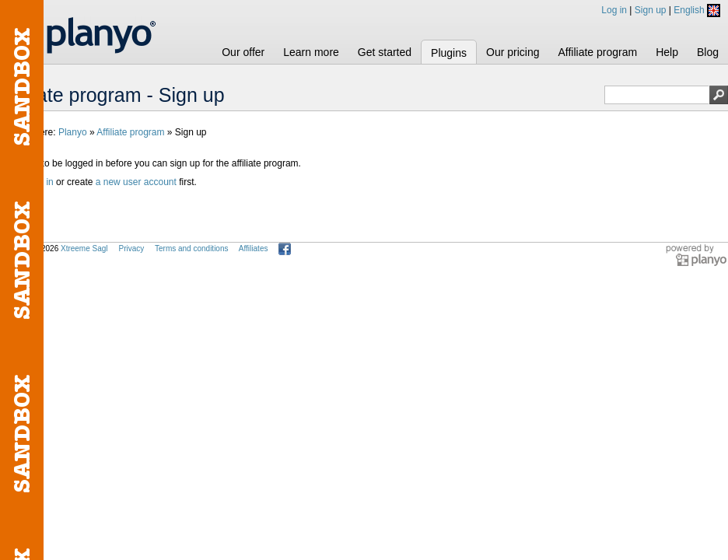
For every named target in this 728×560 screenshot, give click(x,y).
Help (667, 52)
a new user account (136, 182)
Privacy (131, 248)
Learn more (311, 52)
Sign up (651, 10)
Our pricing (513, 52)
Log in (614, 10)
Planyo (73, 132)
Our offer (243, 52)
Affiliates (254, 248)
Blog (708, 52)
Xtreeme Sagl (84, 248)
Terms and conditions (192, 248)
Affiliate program (597, 52)
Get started (385, 52)
